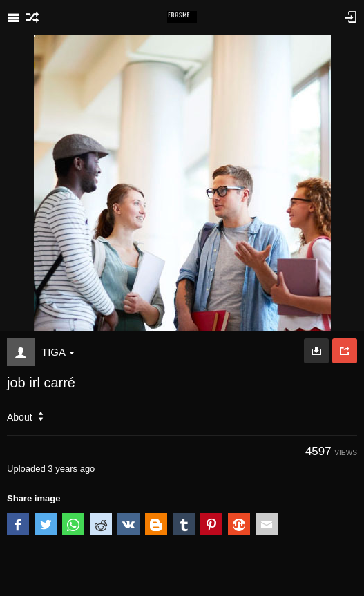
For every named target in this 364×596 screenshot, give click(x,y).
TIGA (58, 352)
